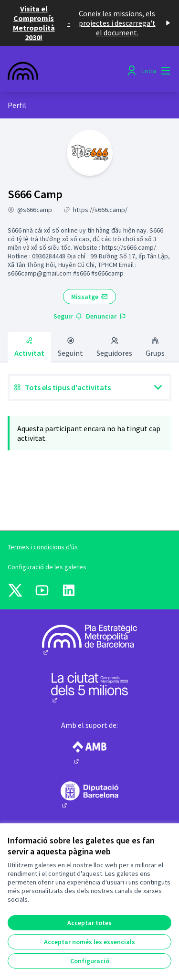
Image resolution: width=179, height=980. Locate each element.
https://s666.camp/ (100, 210)
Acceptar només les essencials (89, 942)
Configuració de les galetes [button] (47, 567)
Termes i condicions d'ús (43, 547)
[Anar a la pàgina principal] (68, 71)
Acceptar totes (89, 923)
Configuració (90, 961)
